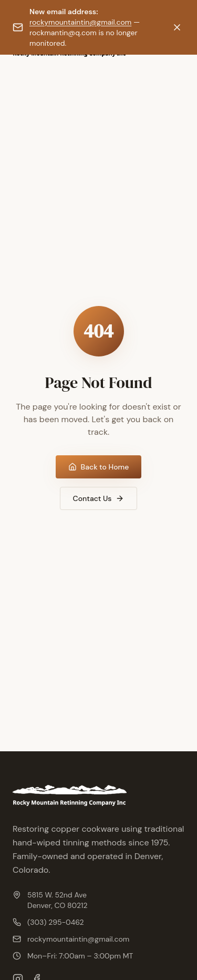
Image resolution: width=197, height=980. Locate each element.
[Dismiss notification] (177, 27)
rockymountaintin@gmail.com (80, 22)
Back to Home (99, 467)
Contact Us (99, 498)
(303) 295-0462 (48, 922)
